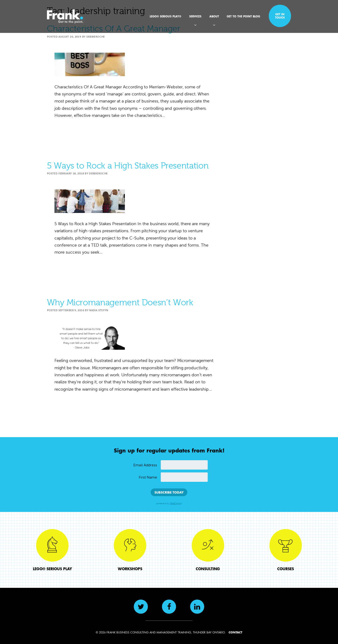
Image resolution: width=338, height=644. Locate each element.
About (214, 16)
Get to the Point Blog (243, 16)
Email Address (145, 465)
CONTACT (235, 632)
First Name (148, 477)
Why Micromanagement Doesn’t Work (120, 302)
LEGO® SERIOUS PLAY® (165, 16)
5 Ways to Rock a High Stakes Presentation (128, 166)
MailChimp (176, 503)
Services (195, 16)
